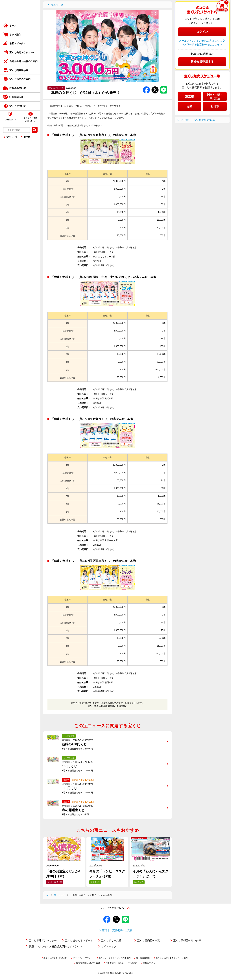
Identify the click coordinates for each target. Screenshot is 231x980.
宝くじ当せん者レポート (79, 940)
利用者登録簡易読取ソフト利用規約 (121, 963)
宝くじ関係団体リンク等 (187, 940)
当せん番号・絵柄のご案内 (23, 61)
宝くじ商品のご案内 (20, 79)
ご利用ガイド (10, 120)
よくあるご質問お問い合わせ (30, 120)
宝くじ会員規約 (143, 958)
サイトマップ (109, 946)
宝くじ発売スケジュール (22, 52)
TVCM (27, 137)
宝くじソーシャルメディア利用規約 (115, 958)
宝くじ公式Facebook (205, 120)
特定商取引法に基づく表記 (88, 963)
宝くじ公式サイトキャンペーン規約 (172, 958)
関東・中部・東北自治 (215, 97)
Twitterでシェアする (155, 86)
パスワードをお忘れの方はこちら (201, 44)
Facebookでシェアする (146, 86)
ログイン (202, 32)
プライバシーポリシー (83, 958)
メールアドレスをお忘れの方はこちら (201, 41)
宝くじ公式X (183, 120)
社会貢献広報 (16, 97)
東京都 (189, 97)
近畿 (189, 106)
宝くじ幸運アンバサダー (43, 940)
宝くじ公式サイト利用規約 (55, 958)
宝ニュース (12, 137)
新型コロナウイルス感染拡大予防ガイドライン (55, 946)
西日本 (215, 106)
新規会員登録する (202, 62)
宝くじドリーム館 (111, 940)
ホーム (13, 26)
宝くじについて (18, 106)
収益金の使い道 (18, 88)
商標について (149, 963)
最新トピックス (18, 43)
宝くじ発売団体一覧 (149, 940)
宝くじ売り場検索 (19, 70)
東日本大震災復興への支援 (117, 930)
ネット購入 (15, 35)
